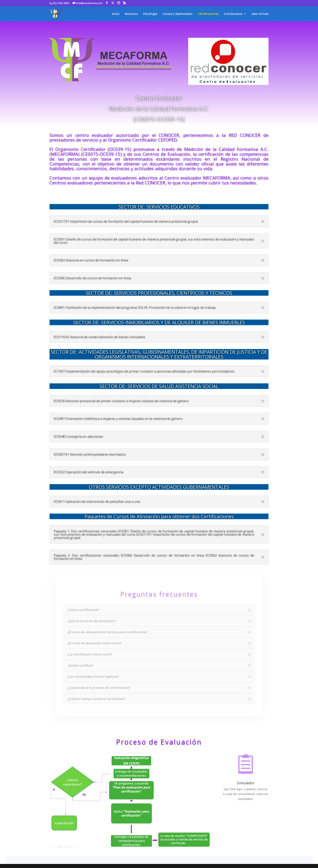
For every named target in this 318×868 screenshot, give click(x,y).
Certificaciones (208, 14)
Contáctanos (233, 14)
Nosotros (131, 14)
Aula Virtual (260, 14)
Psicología (150, 14)
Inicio (116, 14)
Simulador (246, 783)
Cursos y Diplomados (178, 14)
